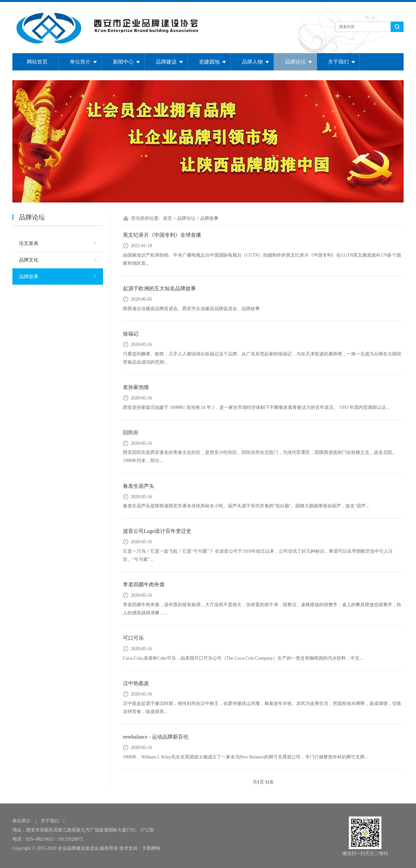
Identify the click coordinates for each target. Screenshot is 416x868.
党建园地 (209, 62)
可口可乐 (133, 638)
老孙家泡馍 (136, 387)
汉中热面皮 (136, 683)
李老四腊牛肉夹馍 (144, 584)
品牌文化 (29, 260)
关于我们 (338, 62)
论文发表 (29, 243)
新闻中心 (123, 62)
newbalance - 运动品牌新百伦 (156, 737)
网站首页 (37, 62)
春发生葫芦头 (139, 486)
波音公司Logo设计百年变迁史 (157, 531)
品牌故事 (29, 277)
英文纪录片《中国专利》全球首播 (162, 235)
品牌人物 (252, 62)
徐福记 (131, 334)
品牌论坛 (295, 62)
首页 (168, 218)
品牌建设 (166, 62)
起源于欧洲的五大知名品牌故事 (159, 288)
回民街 (131, 433)
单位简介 (80, 62)
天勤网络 (151, 848)
